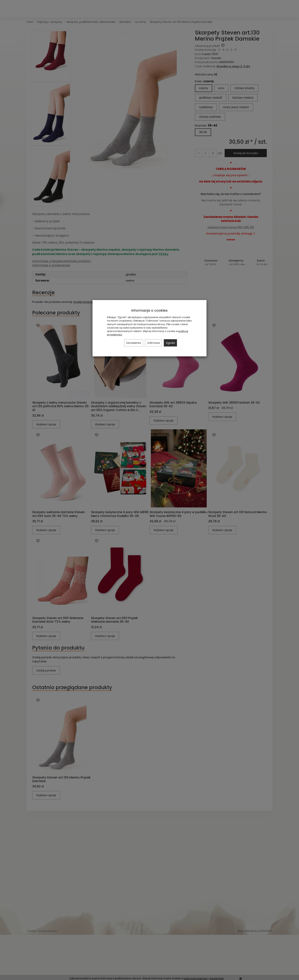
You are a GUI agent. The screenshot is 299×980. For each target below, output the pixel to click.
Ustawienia (134, 343)
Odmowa (153, 343)
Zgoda (170, 343)
